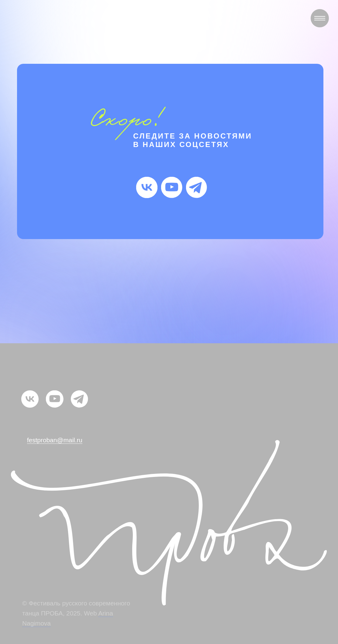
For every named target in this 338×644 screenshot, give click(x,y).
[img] (147, 187)
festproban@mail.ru (55, 440)
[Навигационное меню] (320, 18)
